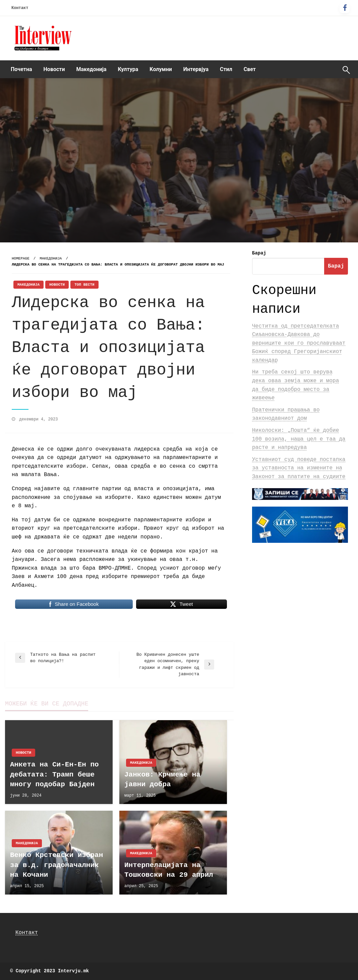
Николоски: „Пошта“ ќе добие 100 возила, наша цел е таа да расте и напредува (299, 439)
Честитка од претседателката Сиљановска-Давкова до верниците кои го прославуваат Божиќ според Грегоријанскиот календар (299, 343)
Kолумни (161, 69)
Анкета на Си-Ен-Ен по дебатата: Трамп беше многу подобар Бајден (54, 774)
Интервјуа (196, 69)
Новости (54, 69)
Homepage (21, 258)
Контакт (20, 8)
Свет (250, 69)
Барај (259, 253)
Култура (128, 69)
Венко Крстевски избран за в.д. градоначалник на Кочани (56, 865)
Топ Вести (84, 285)
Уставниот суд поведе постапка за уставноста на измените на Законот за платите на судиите (299, 468)
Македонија (92, 69)
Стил (226, 69)
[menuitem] (21, 69)
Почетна (21, 69)
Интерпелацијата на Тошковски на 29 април (169, 870)
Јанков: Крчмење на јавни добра (162, 780)
